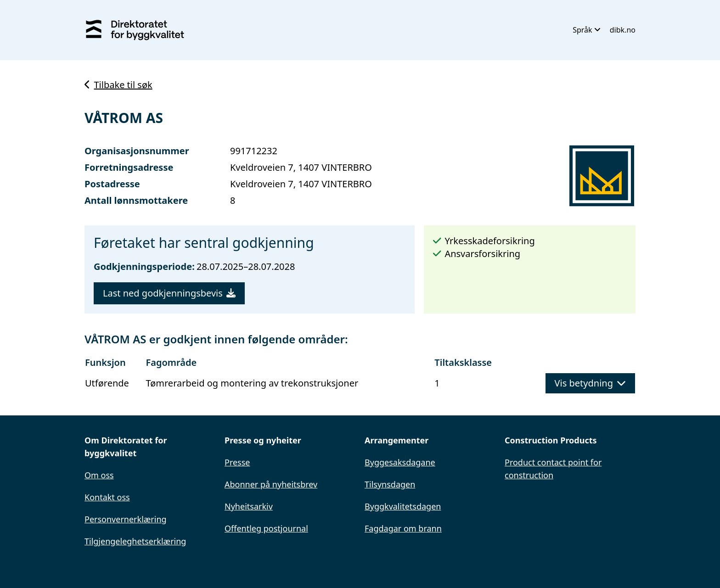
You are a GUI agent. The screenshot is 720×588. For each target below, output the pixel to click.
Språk (587, 30)
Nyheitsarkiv (249, 506)
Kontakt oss (107, 497)
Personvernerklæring (126, 519)
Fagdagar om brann (403, 528)
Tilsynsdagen (390, 484)
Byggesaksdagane (400, 462)
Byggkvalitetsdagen (403, 506)
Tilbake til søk (118, 85)
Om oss (99, 475)
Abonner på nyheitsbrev (271, 484)
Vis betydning (590, 383)
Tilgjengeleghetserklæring (135, 541)
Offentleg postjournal (266, 528)
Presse (237, 462)
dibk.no (623, 30)
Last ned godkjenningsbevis (169, 293)
